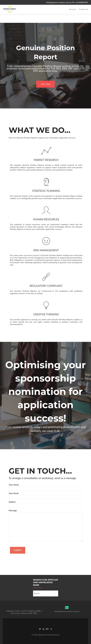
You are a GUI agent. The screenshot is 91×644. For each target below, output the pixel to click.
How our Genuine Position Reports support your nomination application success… (43, 138)
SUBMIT (18, 550)
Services (73, 9)
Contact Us (84, 9)
